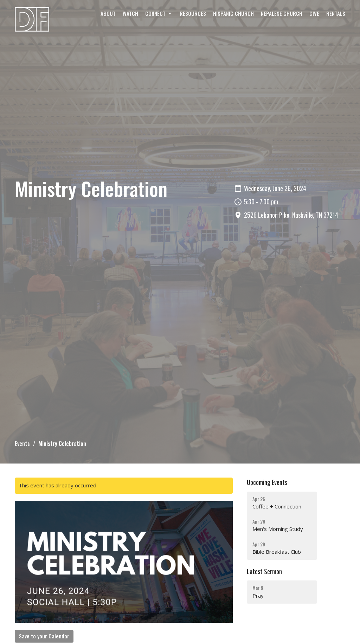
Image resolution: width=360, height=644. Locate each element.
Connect (159, 13)
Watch (130, 13)
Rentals (336, 13)
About (108, 13)
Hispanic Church (233, 13)
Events (22, 443)
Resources (193, 13)
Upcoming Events (267, 482)
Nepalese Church (282, 13)
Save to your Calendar (44, 636)
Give (314, 13)
